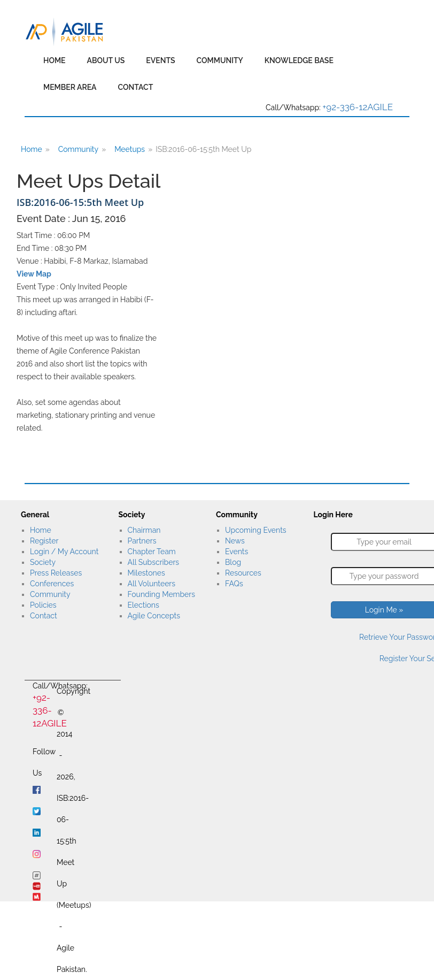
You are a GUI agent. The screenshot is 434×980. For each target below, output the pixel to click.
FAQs (234, 584)
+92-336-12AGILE (358, 107)
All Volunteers (152, 584)
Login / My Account (64, 552)
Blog (233, 562)
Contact (136, 87)
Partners (142, 541)
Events (160, 60)
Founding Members (162, 594)
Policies (43, 605)
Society (43, 562)
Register (44, 541)
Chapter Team (152, 552)
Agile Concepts (154, 616)
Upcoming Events (256, 530)
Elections (144, 605)
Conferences (52, 584)
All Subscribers (154, 562)
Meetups (130, 149)
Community (220, 60)
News (235, 541)
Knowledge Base (299, 60)
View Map (34, 274)
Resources (243, 573)
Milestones (146, 573)
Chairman (144, 530)
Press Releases (56, 573)
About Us (106, 60)
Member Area (70, 87)
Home (55, 60)
